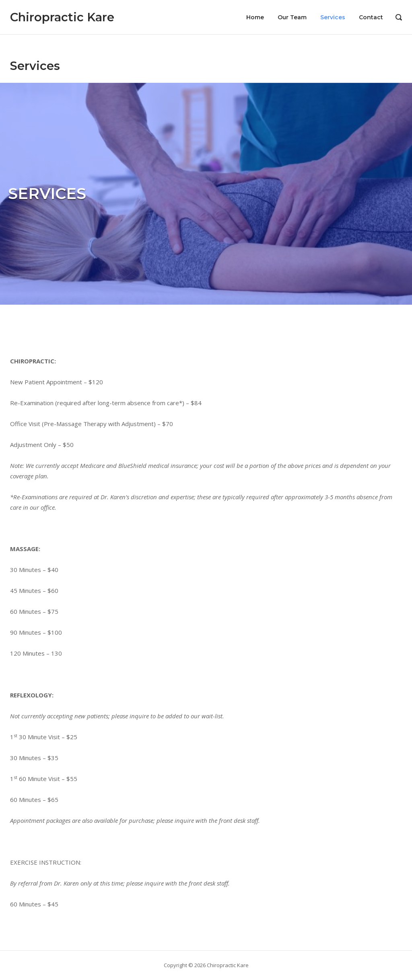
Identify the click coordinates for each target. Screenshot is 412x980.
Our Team (292, 17)
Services (333, 17)
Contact (371, 17)
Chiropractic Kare (62, 17)
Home (255, 17)
